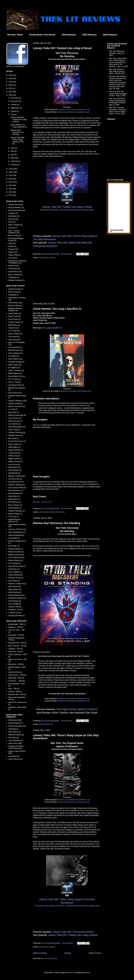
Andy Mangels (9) (15, 470)
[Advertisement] (67, 281)
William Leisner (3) (15, 461)
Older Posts (95, 953)
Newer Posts (40, 953)
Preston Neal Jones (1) (17, 441)
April (13, 155)
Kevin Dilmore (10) (15, 359)
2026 (11, 75)
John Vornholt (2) (15, 586)
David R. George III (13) (17, 401)
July (13, 114)
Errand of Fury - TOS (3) (17, 643)
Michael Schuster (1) (16, 552)
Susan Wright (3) (15, 604)
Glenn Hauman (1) (15, 421)
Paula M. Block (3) (15, 306)
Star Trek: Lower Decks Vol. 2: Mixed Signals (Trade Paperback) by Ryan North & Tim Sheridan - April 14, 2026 (118, 62)
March (13, 158)
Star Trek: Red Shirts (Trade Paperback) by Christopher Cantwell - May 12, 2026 (117, 102)
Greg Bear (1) (13, 295)
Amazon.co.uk (84, 109)
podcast (52, 258)
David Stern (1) (14, 569)
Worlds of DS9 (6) (15, 672)
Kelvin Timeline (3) (15, 225)
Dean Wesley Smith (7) (17, 566)
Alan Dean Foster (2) (16, 385)
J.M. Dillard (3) (14, 356)
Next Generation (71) (16, 207)
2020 (11, 95)
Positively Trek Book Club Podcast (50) (16, 747)
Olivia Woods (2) (15, 601)
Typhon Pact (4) (14, 255)
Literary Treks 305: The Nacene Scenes (73, 932)
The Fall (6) (13, 258)
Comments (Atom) (50, 958)
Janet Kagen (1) (14, 447)
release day (48, 724)
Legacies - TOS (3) (15, 649)
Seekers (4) (13, 252)
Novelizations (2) (15, 732)
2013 (11, 189)
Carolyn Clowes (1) (16, 322)
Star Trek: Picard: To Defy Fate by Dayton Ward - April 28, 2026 (117, 71)
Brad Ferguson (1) (15, 373)
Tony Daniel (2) (14, 336)
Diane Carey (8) (14, 316)
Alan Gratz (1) (14, 412)
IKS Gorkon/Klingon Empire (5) (16, 239)
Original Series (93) (16, 205)
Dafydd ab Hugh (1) (16, 289)
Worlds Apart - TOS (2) (17, 624)
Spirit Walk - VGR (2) (16, 678)
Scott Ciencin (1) (15, 319)
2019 (11, 169)
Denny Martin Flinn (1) (17, 376)
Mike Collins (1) (14, 325)
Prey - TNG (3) (14, 689)
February (15, 161)
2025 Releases (89, 35)
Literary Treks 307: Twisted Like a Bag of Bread (62, 48)
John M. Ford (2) (15, 382)
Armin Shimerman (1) (16, 557)
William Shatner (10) (16, 555)
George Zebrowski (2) (16, 615)
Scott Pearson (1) (15, 508)
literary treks (44, 258)
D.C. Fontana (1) (15, 379)
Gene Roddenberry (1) (17, 532)
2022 (11, 88)
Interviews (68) (14, 756)
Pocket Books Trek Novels (42, 35)
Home (68, 953)
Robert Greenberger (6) (17, 415)
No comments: (67, 254)
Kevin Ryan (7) (14, 546)
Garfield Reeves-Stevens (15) (15, 520)
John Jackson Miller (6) (17, 488)
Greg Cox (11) (14, 328)
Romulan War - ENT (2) (17, 694)
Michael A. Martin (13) (16, 476)
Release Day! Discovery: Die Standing (57, 523)
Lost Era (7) (13, 228)
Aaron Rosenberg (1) (16, 535)
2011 (11, 195)
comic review (44, 512)
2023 (11, 85)
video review (60, 512)
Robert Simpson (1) (16, 560)
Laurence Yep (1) (15, 607)
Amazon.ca (73, 109)
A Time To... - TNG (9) (16, 681)
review (52, 512)
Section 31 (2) (14, 266)
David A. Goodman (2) (17, 406)
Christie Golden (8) (15, 404)
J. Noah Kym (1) (14, 453)
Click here (37, 425)
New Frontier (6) (14, 235)
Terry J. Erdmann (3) (16, 370)
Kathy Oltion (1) (14, 499)
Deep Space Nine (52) (17, 210)
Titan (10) (12, 243)
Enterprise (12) (14, 216)
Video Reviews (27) (16, 723)
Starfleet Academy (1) (16, 280)
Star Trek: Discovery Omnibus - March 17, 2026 (117, 53)
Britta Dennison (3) (15, 350)
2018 (11, 172)
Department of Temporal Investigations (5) (17, 262)
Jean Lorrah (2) (14, 464)
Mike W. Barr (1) (14, 292)
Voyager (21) (13, 213)
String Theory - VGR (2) (17, 675)
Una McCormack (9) (16, 482)
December (15, 98)
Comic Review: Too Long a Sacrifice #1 (57, 309)
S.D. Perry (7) (13, 517)
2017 (11, 175)
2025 (11, 78)
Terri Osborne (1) (15, 502)
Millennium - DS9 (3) (16, 664)
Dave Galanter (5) (15, 393)
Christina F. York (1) (16, 610)
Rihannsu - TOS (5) (16, 627)
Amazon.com (63, 109)
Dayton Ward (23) (15, 589)
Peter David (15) (14, 339)
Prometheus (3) (14, 269)
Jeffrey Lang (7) (14, 456)
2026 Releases (110, 35)
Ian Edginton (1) (14, 368)
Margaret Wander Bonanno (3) (15, 309)
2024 (11, 82)
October (14, 104)
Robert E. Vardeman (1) (17, 584)
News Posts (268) (15, 743)
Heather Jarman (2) (16, 435)
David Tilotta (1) (14, 581)
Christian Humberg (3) (17, 432)
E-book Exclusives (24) (17, 726)
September (15, 108)
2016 (11, 179)
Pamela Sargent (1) (16, 549)
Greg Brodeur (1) (15, 313)
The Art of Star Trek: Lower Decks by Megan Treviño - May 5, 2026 (118, 94)
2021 (11, 92)
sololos (71, 972)
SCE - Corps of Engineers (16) (14, 232)
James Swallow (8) (15, 575)
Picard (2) (12, 222)
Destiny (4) (12, 246)
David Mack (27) (14, 467)
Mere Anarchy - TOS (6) (17, 646)
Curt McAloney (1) (15, 479)
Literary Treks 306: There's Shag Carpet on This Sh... (17, 141)
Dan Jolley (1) (13, 438)
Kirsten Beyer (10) (15, 303)
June (13, 148)
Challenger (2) (14, 277)
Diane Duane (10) (15, 365)
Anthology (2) (13, 729)
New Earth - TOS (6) (16, 635)
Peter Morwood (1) (15, 493)
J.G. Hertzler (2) (14, 424)
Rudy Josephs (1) (15, 444)
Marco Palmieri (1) (15, 505)
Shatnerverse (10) (15, 272)
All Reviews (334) (15, 720)
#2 (52, 328)
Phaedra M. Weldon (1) (17, 598)
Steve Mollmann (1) (16, 490)
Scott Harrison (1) (15, 418)
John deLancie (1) (15, 347)
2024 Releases (69, 35)
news (41, 724)
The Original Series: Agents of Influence (77, 709)
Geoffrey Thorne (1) (16, 578)
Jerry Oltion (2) (14, 496)
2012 (11, 192)
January (14, 165)
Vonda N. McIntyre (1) (16, 485)
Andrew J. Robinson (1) (17, 529)
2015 (11, 182)
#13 (42, 502)
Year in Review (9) (15, 759)
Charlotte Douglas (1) (16, 362)
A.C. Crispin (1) (14, 331)
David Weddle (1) (15, 592)
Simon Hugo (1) (14, 430)
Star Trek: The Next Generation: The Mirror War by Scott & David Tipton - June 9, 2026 (118, 111)
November (15, 101)
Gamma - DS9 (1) (15, 692)
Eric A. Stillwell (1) (15, 572)
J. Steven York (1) (15, 613)
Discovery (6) (13, 219)
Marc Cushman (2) (15, 334)
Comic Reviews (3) (15, 740)
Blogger (87, 972)
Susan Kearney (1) (15, 450)
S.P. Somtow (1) (14, 563)
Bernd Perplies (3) (15, 514)
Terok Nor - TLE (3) (16, 652)
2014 (11, 185)
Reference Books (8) (16, 735)
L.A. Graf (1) (13, 409)
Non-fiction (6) (14, 738)
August (14, 111)
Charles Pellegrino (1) (16, 511)
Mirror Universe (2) (15, 274)
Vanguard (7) (13, 249)
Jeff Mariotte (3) (14, 473)
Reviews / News (15, 35)
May (13, 151)
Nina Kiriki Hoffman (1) (17, 427)
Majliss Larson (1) (15, 459)
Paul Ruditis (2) (14, 538)
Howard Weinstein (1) (16, 595)
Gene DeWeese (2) (16, 353)
